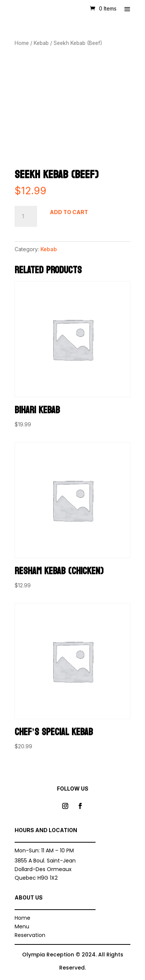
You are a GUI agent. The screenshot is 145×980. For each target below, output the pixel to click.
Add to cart (69, 212)
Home (22, 43)
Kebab (41, 43)
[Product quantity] (26, 216)
